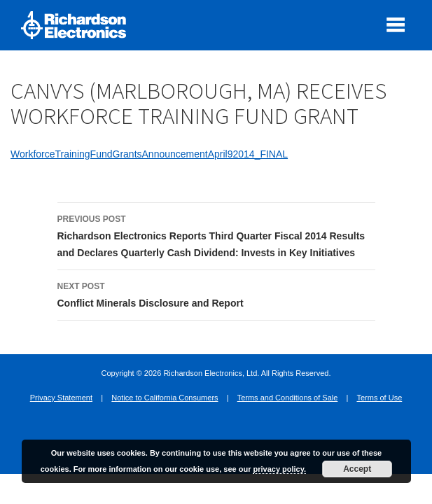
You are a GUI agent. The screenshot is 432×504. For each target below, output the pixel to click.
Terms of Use (379, 398)
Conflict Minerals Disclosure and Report (216, 293)
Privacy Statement (61, 398)
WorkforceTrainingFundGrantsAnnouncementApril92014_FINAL (149, 154)
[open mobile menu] (396, 24)
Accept (357, 469)
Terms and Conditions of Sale (288, 398)
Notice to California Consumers (165, 398)
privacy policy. (279, 469)
